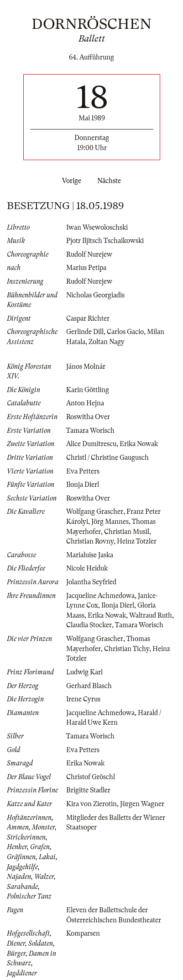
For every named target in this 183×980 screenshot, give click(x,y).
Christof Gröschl (91, 777)
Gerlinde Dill (85, 332)
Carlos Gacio (125, 332)
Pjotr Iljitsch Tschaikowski (105, 241)
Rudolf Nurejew (89, 254)
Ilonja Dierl (83, 485)
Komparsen (83, 933)
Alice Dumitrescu (91, 444)
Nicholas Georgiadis (95, 295)
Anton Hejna (85, 403)
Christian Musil (127, 532)
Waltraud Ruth (151, 615)
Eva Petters (83, 471)
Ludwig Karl (84, 672)
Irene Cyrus (83, 699)
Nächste (111, 181)
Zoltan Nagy (107, 342)
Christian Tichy (127, 649)
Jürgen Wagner (142, 804)
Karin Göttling (88, 390)
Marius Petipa (86, 268)
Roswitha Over (88, 417)
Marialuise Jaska (90, 555)
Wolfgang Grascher (95, 512)
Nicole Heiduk (87, 568)
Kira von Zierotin (91, 804)
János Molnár (86, 366)
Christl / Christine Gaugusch (107, 458)
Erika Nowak (139, 444)
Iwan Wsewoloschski (97, 227)
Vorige (70, 181)
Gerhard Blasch (89, 686)
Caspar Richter (88, 318)
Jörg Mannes (110, 522)
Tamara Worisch (90, 431)
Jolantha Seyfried (91, 582)
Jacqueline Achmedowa (100, 596)
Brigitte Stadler (88, 790)
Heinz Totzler (137, 541)
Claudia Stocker (89, 625)
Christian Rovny (90, 541)
